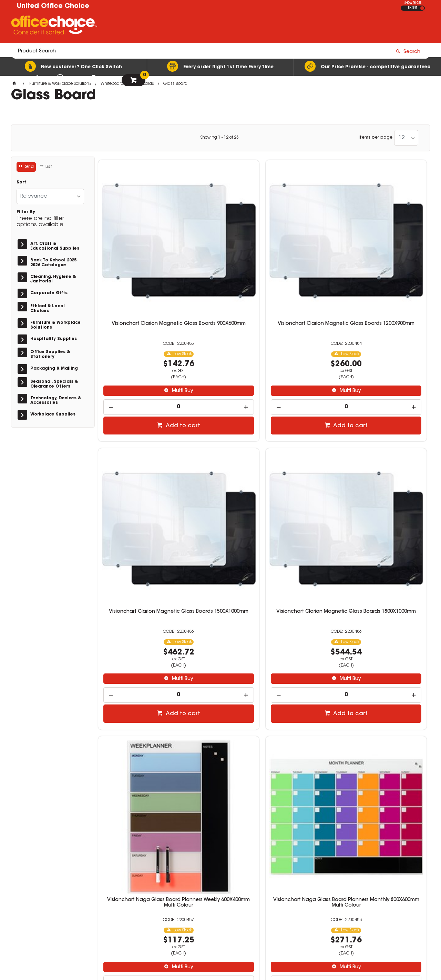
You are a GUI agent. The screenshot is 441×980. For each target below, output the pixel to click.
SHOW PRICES (413, 3)
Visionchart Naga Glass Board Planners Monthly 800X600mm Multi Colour (220, 464)
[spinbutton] (137, 329)
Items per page (376, 138)
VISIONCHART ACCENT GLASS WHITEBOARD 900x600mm (137, 675)
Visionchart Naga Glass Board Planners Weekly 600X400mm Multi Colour (137, 464)
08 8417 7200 (328, 881)
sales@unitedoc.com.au (340, 887)
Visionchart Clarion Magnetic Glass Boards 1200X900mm (220, 251)
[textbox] (180, 27)
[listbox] (406, 138)
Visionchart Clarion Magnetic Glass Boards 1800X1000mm (388, 251)
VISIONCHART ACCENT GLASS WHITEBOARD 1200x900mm (220, 675)
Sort (21, 182)
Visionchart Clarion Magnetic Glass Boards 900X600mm (137, 251)
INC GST (422, 8)
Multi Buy (140, 313)
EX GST (413, 8)
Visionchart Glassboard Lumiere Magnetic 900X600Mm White (388, 678)
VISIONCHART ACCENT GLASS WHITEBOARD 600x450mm (388, 462)
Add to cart (140, 348)
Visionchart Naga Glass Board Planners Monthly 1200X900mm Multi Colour (304, 464)
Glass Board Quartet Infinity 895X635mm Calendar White (304, 675)
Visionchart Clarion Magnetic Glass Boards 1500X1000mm (304, 251)
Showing (219, 138)
